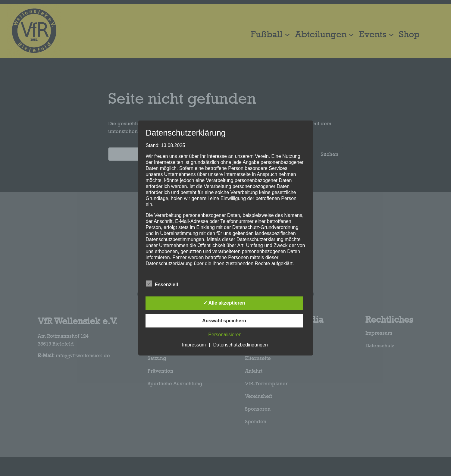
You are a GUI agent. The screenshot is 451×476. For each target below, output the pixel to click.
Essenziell (162, 284)
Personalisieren (225, 335)
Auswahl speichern (224, 321)
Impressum (194, 345)
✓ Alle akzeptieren (224, 303)
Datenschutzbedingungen (241, 345)
